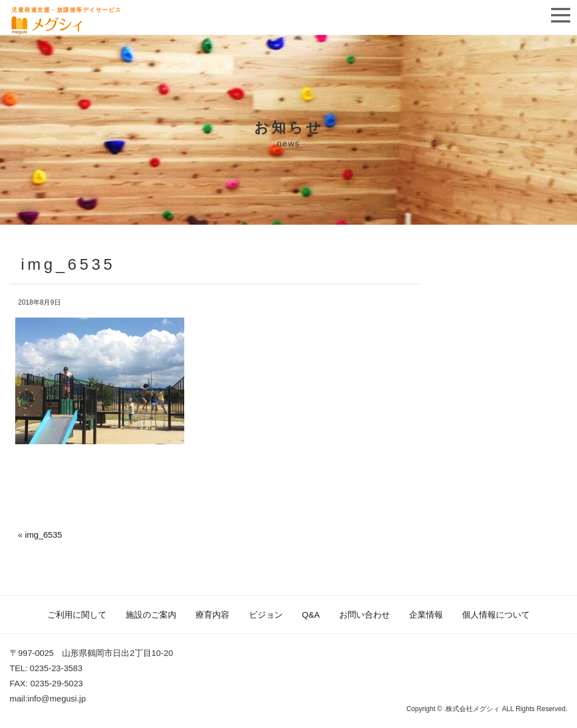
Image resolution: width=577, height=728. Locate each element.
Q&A (311, 615)
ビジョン (266, 615)
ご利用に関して (77, 615)
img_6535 (43, 535)
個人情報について (496, 615)
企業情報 (426, 615)
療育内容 (212, 615)
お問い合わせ (365, 615)
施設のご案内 (151, 615)
